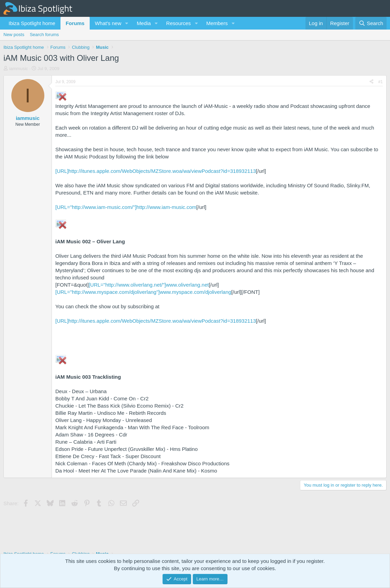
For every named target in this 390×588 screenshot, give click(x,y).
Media (144, 23)
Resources (179, 23)
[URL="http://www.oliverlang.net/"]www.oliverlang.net (149, 285)
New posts (14, 35)
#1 (381, 82)
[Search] (371, 23)
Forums (75, 23)
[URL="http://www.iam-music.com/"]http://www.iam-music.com (126, 207)
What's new (108, 23)
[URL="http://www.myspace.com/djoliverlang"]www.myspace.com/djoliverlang (143, 292)
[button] (127, 23)
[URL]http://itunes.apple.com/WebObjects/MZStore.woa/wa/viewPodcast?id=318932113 (156, 171)
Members (217, 23)
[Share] (371, 82)
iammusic (19, 69)
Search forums (44, 35)
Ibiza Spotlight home (32, 23)
